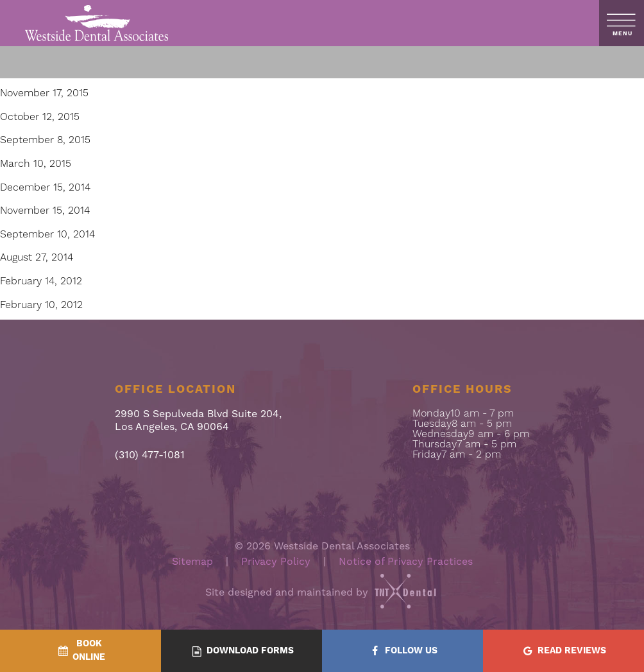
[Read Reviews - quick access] (563, 651)
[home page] (97, 23)
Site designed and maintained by (322, 592)
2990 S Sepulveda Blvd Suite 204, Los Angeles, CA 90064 (198, 420)
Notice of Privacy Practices (406, 562)
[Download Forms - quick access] (241, 651)
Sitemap (192, 562)
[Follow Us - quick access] (402, 651)
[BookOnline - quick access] (80, 651)
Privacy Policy (276, 562)
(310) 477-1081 (150, 455)
